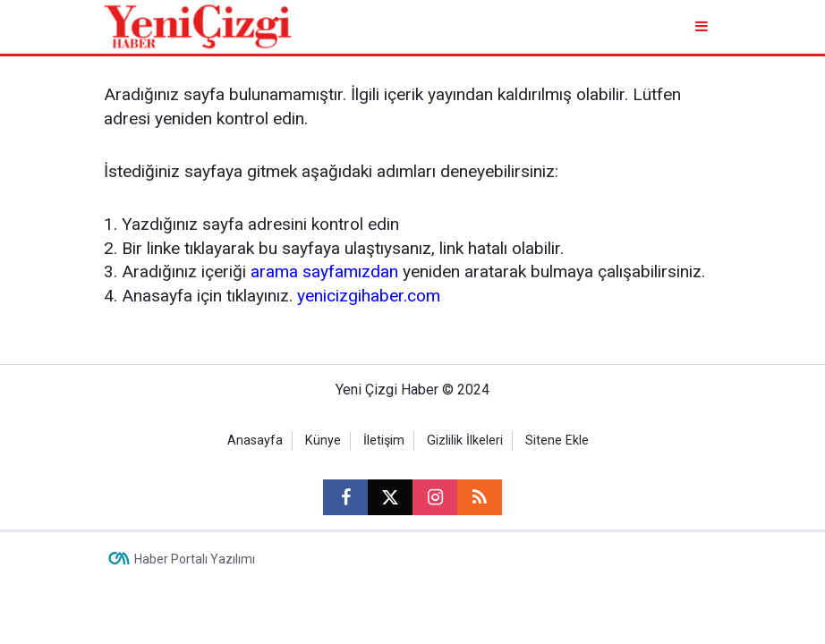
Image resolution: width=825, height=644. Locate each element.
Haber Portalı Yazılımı (195, 559)
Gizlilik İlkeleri (465, 441)
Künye (323, 441)
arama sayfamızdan (324, 271)
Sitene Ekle (557, 441)
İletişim (384, 441)
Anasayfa (255, 441)
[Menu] (703, 26)
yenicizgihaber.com (369, 296)
